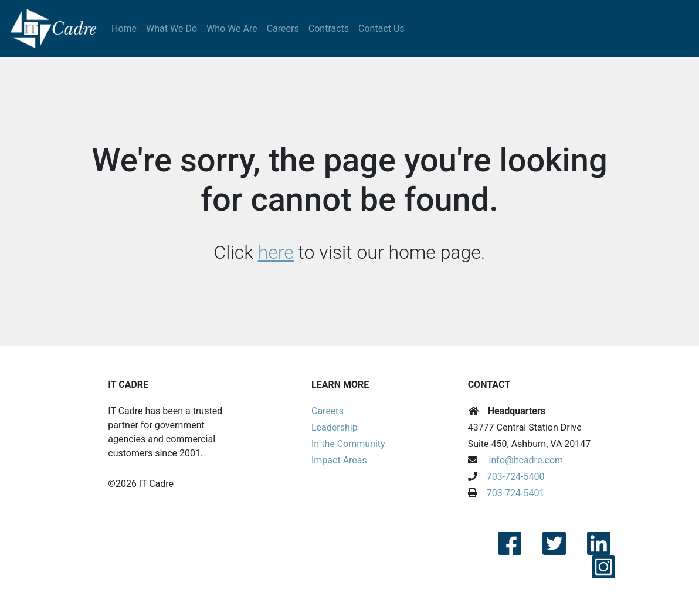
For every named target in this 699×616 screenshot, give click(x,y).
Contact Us (381, 28)
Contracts (329, 28)
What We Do (172, 28)
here (276, 252)
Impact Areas (339, 460)
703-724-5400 (516, 477)
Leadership (335, 427)
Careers (283, 28)
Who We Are (232, 28)
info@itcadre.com (526, 460)
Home (124, 28)
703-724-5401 (516, 493)
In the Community (348, 444)
